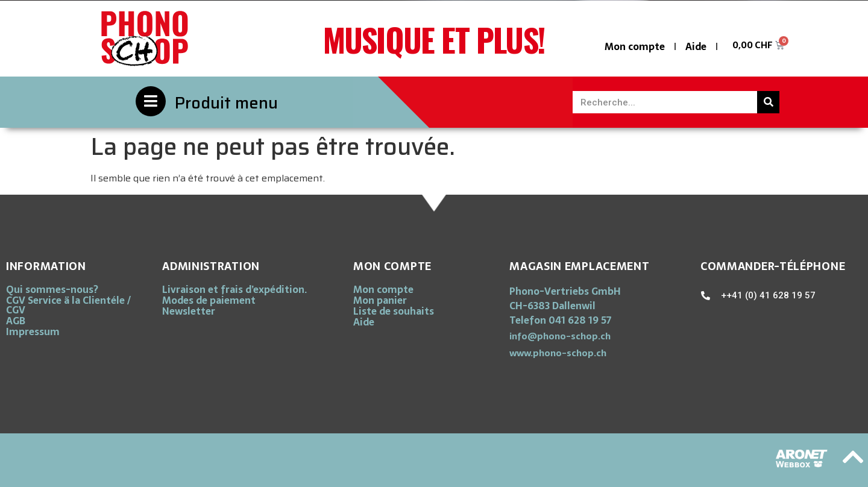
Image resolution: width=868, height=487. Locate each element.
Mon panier (380, 300)
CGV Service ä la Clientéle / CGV (68, 305)
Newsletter (189, 311)
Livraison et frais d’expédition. (234, 289)
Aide (696, 46)
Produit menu (226, 103)
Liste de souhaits (394, 311)
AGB (16, 321)
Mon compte (635, 46)
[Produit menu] (151, 101)
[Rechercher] (768, 102)
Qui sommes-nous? (52, 289)
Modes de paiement (209, 300)
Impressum (33, 331)
